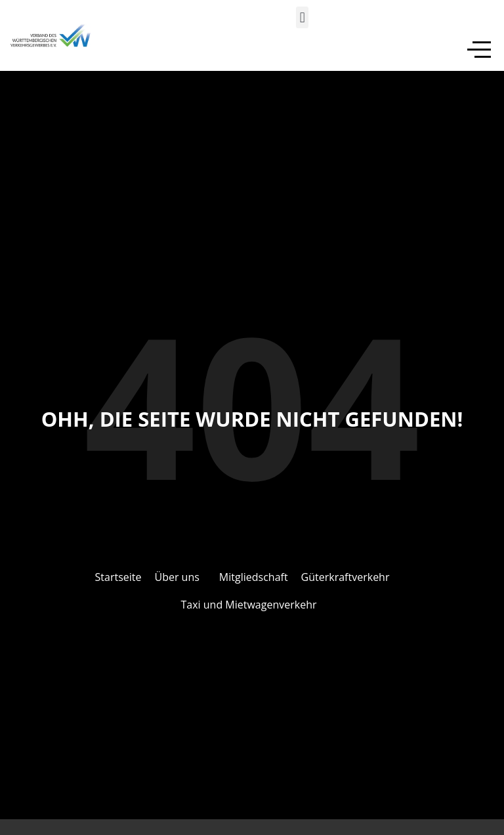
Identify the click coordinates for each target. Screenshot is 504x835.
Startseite (118, 577)
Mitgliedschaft (254, 577)
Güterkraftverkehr (346, 577)
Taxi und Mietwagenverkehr (249, 605)
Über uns (177, 577)
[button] (302, 17)
